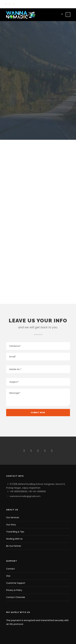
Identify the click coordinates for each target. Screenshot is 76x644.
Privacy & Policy (14, 590)
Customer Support (16, 583)
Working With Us (14, 539)
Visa (8, 576)
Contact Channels (16, 597)
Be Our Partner (14, 546)
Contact (10, 569)
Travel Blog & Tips (15, 532)
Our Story (11, 525)
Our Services (13, 517)
